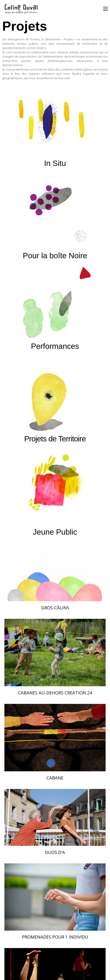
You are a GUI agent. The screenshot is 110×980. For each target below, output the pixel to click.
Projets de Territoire (55, 439)
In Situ (55, 163)
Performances (55, 346)
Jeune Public (55, 532)
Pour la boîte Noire (55, 256)
